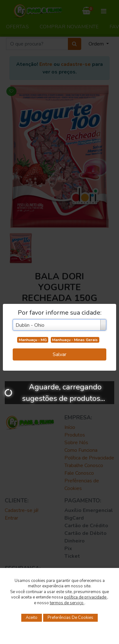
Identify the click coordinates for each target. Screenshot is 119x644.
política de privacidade (86, 597)
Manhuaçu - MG (33, 340)
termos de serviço (67, 603)
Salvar (60, 354)
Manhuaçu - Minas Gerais (75, 340)
